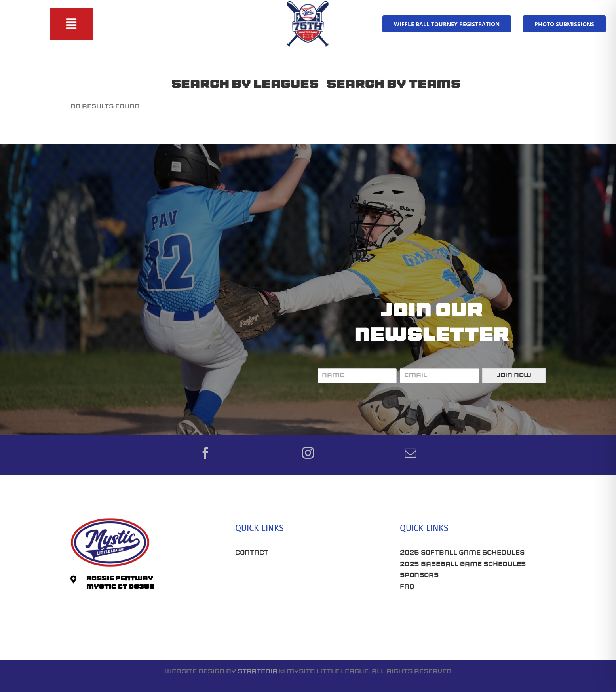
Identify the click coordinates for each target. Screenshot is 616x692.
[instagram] (308, 453)
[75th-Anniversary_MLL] (308, 3)
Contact (252, 553)
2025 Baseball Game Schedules (463, 565)
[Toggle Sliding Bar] (71, 24)
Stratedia (258, 672)
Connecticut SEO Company (452, 615)
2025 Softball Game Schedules (462, 553)
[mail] (411, 453)
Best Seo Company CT (277, 577)
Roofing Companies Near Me (290, 605)
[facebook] (205, 453)
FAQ (407, 587)
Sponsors (419, 576)
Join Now (514, 376)
